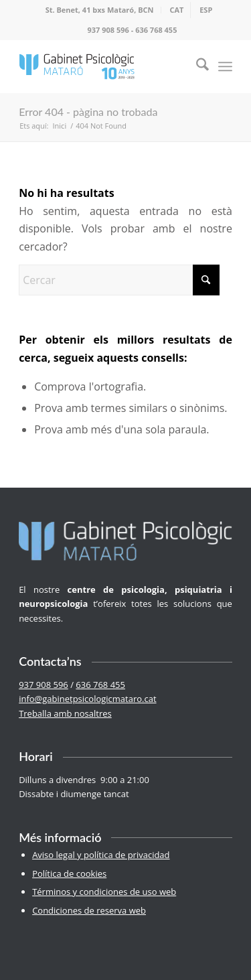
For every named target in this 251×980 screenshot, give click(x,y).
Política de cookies (69, 873)
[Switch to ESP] (206, 10)
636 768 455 (156, 30)
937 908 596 (108, 30)
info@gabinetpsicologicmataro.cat (87, 699)
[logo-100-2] (104, 66)
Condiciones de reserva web (89, 910)
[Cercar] (196, 66)
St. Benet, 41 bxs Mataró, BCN (100, 10)
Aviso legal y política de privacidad (101, 855)
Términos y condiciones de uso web (104, 892)
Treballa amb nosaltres (65, 713)
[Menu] (225, 66)
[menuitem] (100, 10)
